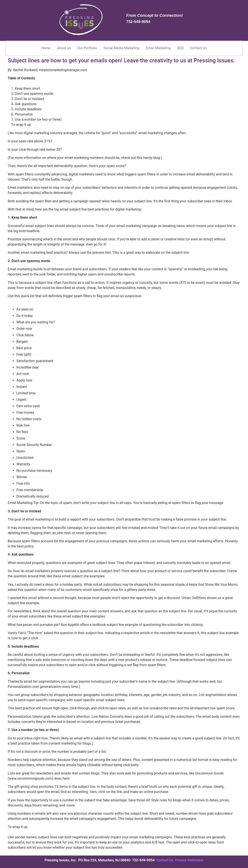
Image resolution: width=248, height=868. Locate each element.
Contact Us (198, 48)
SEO (180, 48)
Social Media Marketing (122, 48)
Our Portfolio (87, 48)
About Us (64, 48)
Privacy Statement (189, 860)
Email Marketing (158, 48)
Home (46, 48)
